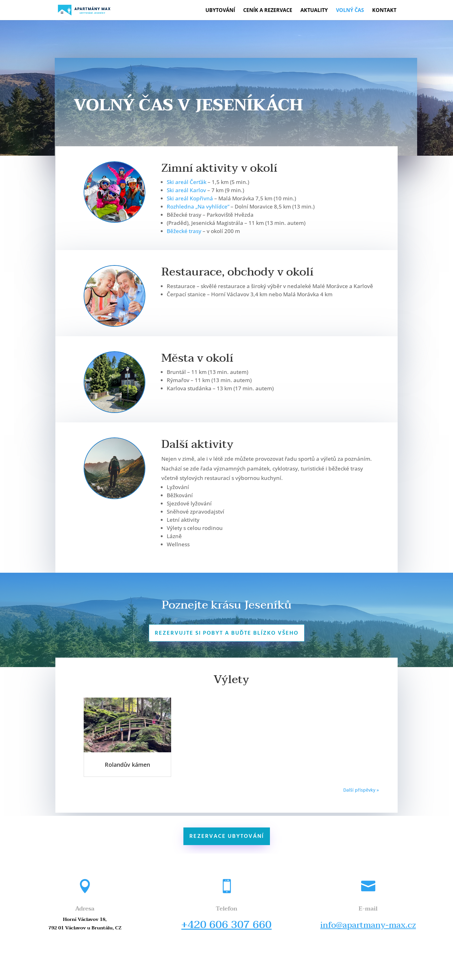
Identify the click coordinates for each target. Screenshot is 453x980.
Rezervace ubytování (227, 836)
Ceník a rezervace (268, 11)
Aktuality (314, 11)
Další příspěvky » (361, 790)
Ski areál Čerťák (187, 182)
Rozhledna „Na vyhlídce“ (198, 206)
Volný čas (350, 11)
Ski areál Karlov (186, 190)
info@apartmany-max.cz (368, 925)
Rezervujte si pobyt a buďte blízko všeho (227, 633)
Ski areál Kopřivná (190, 198)
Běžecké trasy (184, 231)
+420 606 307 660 (226, 925)
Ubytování (220, 11)
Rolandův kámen (127, 765)
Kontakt (384, 11)
